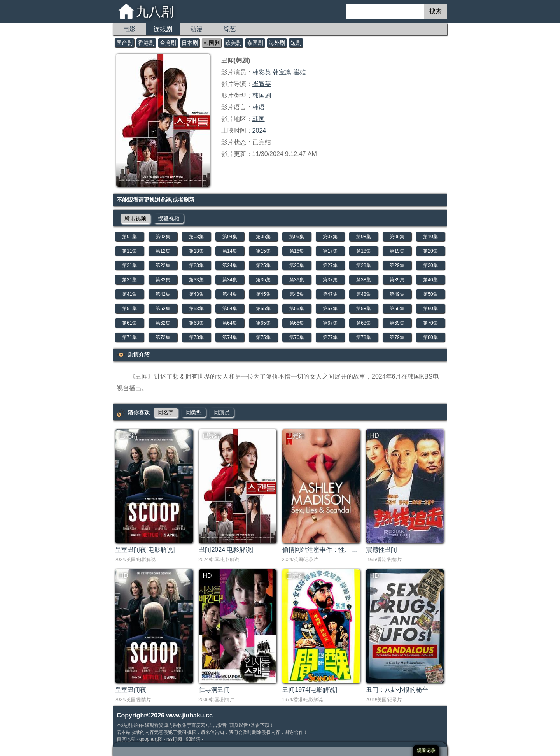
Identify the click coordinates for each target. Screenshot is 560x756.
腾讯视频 (135, 218)
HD (374, 436)
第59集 (397, 309)
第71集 (129, 337)
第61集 (129, 323)
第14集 (230, 251)
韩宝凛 (282, 72)
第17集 (330, 251)
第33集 (196, 280)
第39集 (397, 280)
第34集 (230, 280)
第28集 (363, 265)
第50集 (430, 294)
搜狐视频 (169, 218)
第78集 (363, 337)
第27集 (330, 265)
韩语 (259, 107)
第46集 (297, 294)
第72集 (163, 337)
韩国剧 (212, 43)
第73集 (196, 337)
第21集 (129, 265)
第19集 (397, 251)
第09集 (397, 237)
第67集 (330, 323)
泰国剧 (255, 43)
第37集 (330, 280)
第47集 (330, 294)
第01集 (129, 237)
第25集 (263, 265)
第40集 (430, 280)
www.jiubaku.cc (189, 715)
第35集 (263, 280)
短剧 (296, 43)
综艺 (230, 29)
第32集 (163, 280)
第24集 (230, 265)
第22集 (163, 265)
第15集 (263, 251)
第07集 (330, 237)
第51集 (129, 309)
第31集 (129, 280)
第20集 (430, 251)
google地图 (151, 739)
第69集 (397, 323)
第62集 (163, 323)
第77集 (330, 337)
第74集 (230, 337)
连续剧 (163, 29)
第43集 (196, 294)
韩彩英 (262, 72)
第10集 (430, 237)
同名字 (166, 412)
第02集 (163, 237)
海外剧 (277, 43)
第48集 (363, 294)
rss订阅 (174, 739)
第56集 (297, 309)
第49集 (397, 294)
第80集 (430, 337)
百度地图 (126, 739)
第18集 (363, 251)
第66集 (297, 323)
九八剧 (155, 12)
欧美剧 (233, 43)
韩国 (259, 119)
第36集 (297, 280)
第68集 (363, 323)
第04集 (230, 237)
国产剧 (124, 43)
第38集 (363, 280)
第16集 (297, 251)
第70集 (430, 323)
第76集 (297, 337)
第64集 (230, 323)
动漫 (196, 29)
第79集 (397, 337)
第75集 (263, 337)
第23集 (196, 265)
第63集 (196, 323)
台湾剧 (168, 43)
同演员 (222, 412)
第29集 (397, 265)
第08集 (363, 237)
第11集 (129, 251)
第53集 (196, 309)
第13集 (196, 251)
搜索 (436, 11)
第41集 (129, 294)
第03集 (196, 237)
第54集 (230, 309)
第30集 (430, 265)
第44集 (230, 294)
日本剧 (190, 43)
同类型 (194, 412)
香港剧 (146, 43)
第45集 (263, 294)
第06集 (297, 237)
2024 (259, 131)
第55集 (263, 309)
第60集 (430, 309)
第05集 (263, 237)
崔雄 (299, 72)
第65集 (263, 323)
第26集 (297, 265)
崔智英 (262, 84)
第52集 (163, 309)
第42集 (163, 294)
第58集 (363, 309)
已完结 (128, 436)
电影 (129, 29)
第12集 (163, 251)
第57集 (330, 309)
